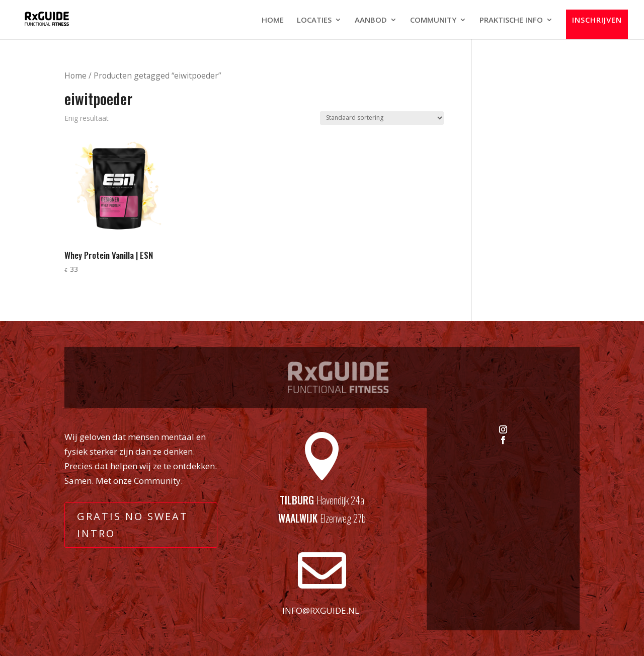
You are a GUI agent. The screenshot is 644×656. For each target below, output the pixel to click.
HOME (273, 20)
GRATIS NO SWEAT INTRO (133, 525)
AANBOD (371, 20)
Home (75, 76)
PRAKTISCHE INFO (511, 20)
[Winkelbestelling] (382, 118)
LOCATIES (314, 20)
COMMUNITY (433, 20)
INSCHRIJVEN (597, 20)
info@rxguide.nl (321, 610)
